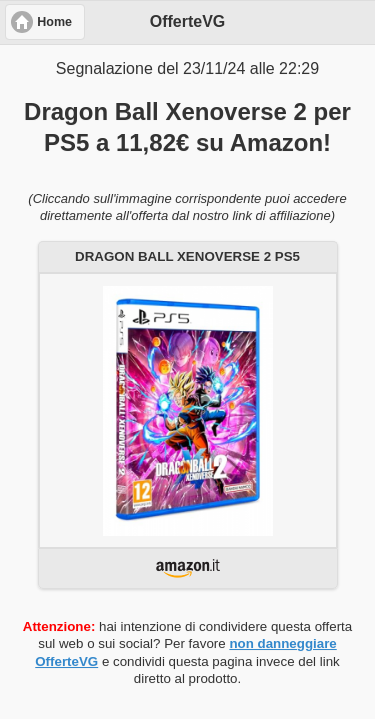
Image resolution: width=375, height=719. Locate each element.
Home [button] (54, 22)
